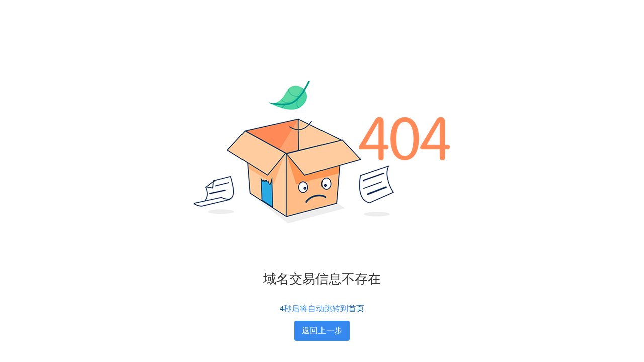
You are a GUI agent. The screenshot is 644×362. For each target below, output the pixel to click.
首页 (356, 308)
